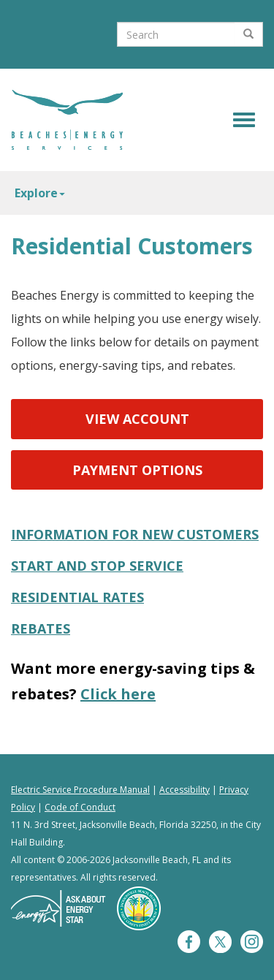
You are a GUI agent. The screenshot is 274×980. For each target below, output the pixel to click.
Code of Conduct (80, 807)
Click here (118, 694)
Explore (40, 193)
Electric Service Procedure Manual (80, 790)
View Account (137, 419)
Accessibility (184, 790)
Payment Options (137, 470)
